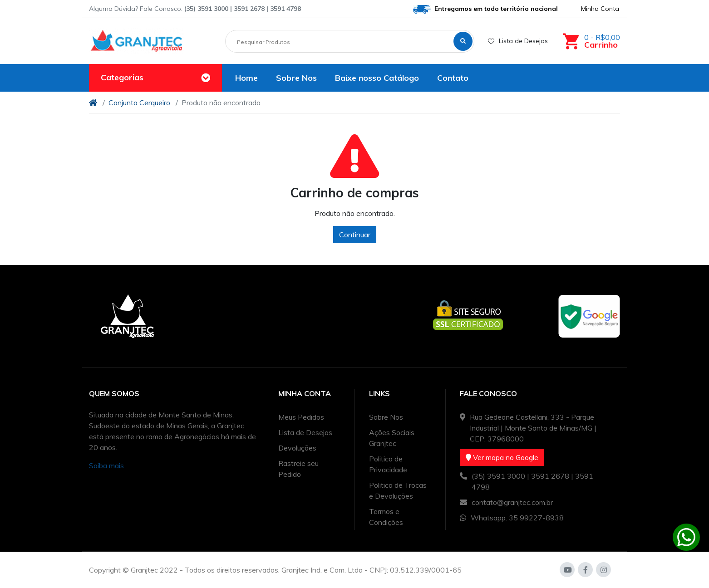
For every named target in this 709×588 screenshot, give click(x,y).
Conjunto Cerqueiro (139, 103)
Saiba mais (106, 465)
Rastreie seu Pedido (298, 469)
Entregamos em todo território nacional (485, 9)
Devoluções (297, 448)
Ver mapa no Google (502, 457)
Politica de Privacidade (388, 464)
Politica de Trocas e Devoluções (398, 490)
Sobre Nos (386, 417)
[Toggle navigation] (206, 78)
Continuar (355, 235)
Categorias (122, 77)
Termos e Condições (386, 517)
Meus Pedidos (301, 417)
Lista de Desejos (518, 41)
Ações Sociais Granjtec (392, 438)
